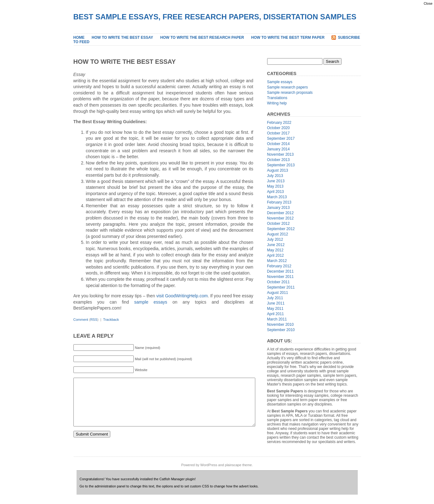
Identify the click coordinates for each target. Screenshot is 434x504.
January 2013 (279, 208)
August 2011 (278, 293)
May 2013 (275, 186)
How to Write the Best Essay (122, 38)
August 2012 (278, 234)
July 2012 (275, 239)
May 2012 (275, 250)
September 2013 (281, 165)
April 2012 (276, 255)
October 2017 (279, 133)
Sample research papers (288, 87)
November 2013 (280, 154)
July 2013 (275, 176)
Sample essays (280, 82)
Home (79, 38)
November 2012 (280, 218)
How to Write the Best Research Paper (202, 38)
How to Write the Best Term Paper (288, 38)
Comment (81, 320)
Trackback (111, 320)
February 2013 (279, 202)
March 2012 (277, 261)
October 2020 (279, 128)
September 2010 (281, 330)
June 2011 (276, 303)
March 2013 (277, 197)
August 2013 (278, 170)
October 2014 (279, 144)
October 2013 (279, 160)
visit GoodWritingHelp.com (182, 296)
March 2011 (277, 319)
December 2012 (280, 213)
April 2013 (276, 192)
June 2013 (276, 181)
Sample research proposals (290, 93)
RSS (94, 320)
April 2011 (276, 314)
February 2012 (279, 266)
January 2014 (279, 149)
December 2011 (280, 271)
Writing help (277, 103)
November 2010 (280, 325)
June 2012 (276, 245)
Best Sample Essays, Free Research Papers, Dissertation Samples (215, 17)
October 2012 (279, 224)
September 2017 (281, 139)
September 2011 (281, 287)
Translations (277, 98)
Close (428, 3)
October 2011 (279, 282)
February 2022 (279, 123)
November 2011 (280, 277)
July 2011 (275, 298)
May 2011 (275, 309)
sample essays (151, 302)
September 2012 (281, 229)
